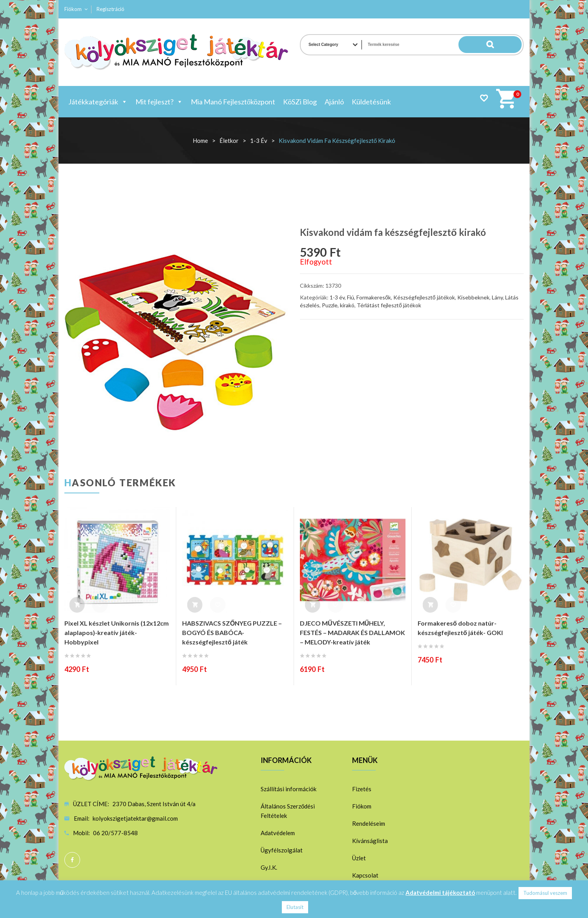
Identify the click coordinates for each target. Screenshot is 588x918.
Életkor (229, 141)
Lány (497, 297)
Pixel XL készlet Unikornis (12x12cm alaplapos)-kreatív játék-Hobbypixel (117, 632)
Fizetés (362, 789)
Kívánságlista (370, 841)
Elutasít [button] (295, 907)
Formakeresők (374, 297)
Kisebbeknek (473, 297)
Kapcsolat (365, 875)
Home (200, 141)
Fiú (351, 297)
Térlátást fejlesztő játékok (389, 305)
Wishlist (484, 98)
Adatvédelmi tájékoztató (440, 892)
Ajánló (334, 102)
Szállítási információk (289, 789)
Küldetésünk (371, 102)
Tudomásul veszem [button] (545, 893)
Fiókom (73, 9)
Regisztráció (110, 9)
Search (506, 45)
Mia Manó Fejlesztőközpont (233, 102)
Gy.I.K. (269, 867)
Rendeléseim (369, 823)
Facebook (72, 860)
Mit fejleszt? (159, 102)
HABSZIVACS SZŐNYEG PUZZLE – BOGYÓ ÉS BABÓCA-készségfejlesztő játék (232, 632)
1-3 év (259, 141)
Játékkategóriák (98, 102)
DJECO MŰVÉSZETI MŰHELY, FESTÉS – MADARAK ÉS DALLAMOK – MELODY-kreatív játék (352, 632)
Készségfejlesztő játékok (424, 297)
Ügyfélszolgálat (282, 850)
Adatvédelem (278, 833)
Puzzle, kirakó (338, 305)
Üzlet (359, 858)
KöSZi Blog (300, 102)
